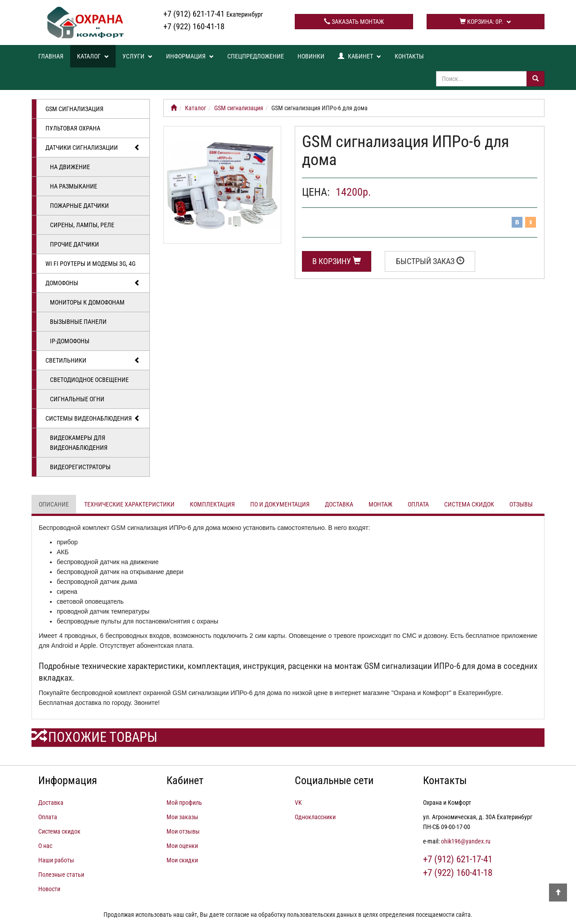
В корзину (337, 261)
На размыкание (74, 186)
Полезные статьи (61, 875)
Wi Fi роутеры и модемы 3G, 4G (90, 264)
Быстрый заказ (430, 261)
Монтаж (380, 504)
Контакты (409, 56)
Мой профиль (184, 803)
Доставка (339, 504)
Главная (51, 56)
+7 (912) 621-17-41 (213, 14)
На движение (70, 167)
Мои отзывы (183, 831)
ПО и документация (280, 504)
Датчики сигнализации (93, 148)
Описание (54, 504)
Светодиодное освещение (89, 380)
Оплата (418, 504)
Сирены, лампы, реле (82, 225)
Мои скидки (182, 860)
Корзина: (485, 22)
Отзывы (521, 504)
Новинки (311, 56)
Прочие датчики (74, 244)
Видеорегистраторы (80, 467)
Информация (190, 56)
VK (298, 803)
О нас (45, 846)
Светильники (93, 360)
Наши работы (56, 860)
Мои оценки (182, 846)
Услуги (137, 56)
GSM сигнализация (74, 109)
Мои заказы (182, 817)
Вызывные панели (78, 322)
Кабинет (360, 56)
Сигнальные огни (77, 399)
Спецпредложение (256, 56)
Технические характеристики (129, 504)
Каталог (93, 56)
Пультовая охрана (73, 128)
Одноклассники (315, 817)
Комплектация (212, 504)
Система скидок (469, 504)
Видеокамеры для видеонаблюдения (79, 443)
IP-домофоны (70, 341)
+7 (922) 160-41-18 (194, 26)
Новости (49, 889)
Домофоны (93, 283)
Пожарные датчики (79, 206)
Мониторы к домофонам (87, 302)
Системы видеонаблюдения (93, 418)
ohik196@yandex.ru (466, 841)
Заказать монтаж (354, 22)
